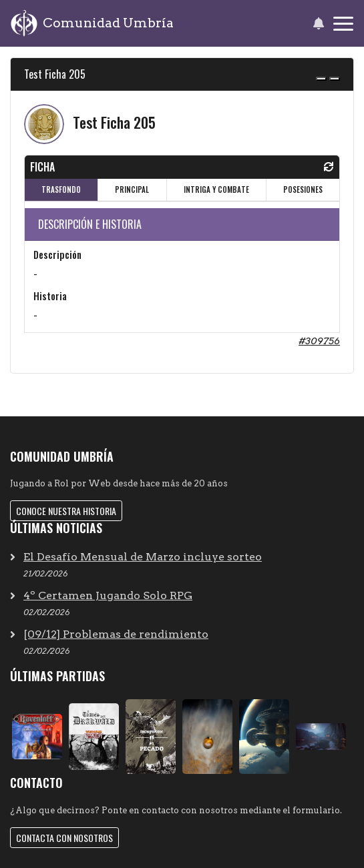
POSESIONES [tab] (303, 189)
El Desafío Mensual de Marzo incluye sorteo (143, 557)
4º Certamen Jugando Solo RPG (108, 595)
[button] (318, 23)
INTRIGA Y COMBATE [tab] (216, 189)
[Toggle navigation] (343, 24)
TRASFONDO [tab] (61, 189)
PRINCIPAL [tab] (132, 189)
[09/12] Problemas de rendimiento (116, 634)
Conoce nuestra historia (66, 511)
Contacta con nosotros (64, 838)
